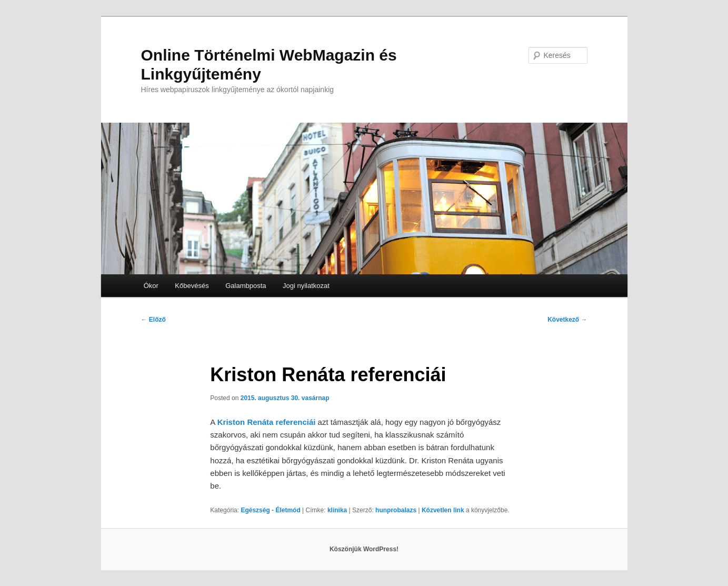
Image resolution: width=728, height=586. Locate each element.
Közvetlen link (444, 510)
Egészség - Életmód (270, 510)
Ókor (151, 286)
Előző (153, 320)
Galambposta (246, 286)
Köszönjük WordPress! (364, 549)
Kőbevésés (192, 286)
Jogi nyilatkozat (306, 286)
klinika (337, 510)
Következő (567, 320)
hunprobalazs (396, 510)
